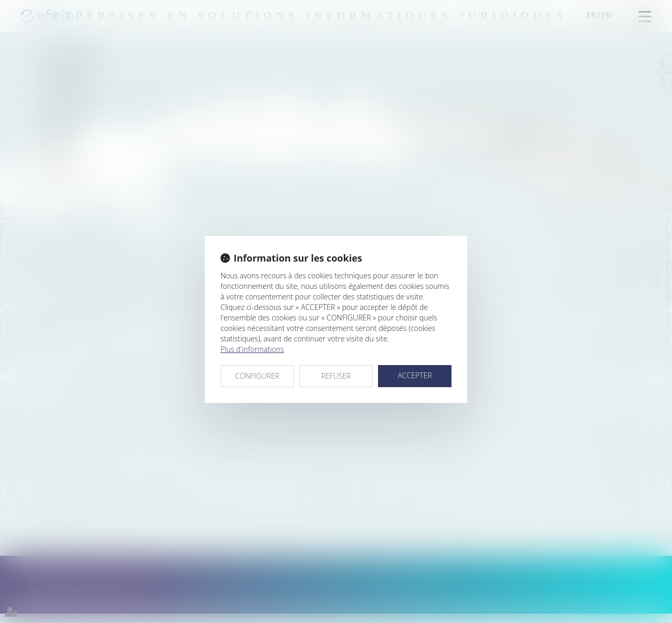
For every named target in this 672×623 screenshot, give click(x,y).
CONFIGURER (258, 376)
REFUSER (336, 376)
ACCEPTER (414, 375)
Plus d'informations (252, 349)
